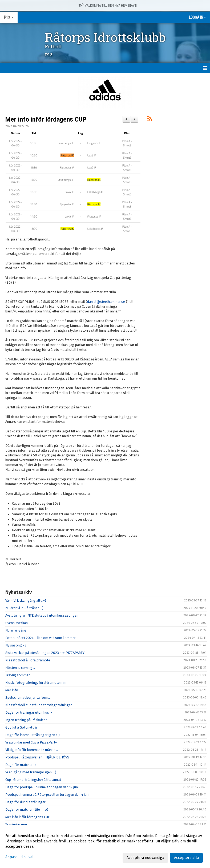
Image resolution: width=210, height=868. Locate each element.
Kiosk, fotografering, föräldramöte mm (36, 683)
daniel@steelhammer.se (106, 302)
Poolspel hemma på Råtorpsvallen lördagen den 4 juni (47, 795)
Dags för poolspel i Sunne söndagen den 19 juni (42, 787)
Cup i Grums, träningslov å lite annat (33, 780)
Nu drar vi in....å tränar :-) (24, 608)
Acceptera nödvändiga (145, 858)
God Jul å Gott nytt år (21, 727)
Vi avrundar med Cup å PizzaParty (31, 742)
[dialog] (105, 847)
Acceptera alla (186, 858)
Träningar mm (16, 824)
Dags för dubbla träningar (25, 802)
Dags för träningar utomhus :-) (29, 712)
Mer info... (13, 690)
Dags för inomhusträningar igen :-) (33, 735)
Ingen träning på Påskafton (26, 720)
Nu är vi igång (16, 630)
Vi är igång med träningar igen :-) (31, 772)
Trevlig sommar (18, 675)
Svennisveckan (17, 623)
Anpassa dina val (19, 857)
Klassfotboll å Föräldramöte (28, 660)
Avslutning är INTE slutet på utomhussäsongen (42, 615)
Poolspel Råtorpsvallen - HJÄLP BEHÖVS (37, 757)
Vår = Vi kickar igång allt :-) (26, 600)
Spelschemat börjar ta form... (28, 698)
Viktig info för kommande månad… (32, 750)
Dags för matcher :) (21, 765)
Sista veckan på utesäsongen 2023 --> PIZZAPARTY (45, 653)
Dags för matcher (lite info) (27, 809)
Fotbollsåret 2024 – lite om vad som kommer (41, 638)
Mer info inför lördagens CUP (46, 120)
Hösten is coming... (20, 668)
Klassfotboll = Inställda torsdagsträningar (39, 705)
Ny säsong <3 (16, 645)
